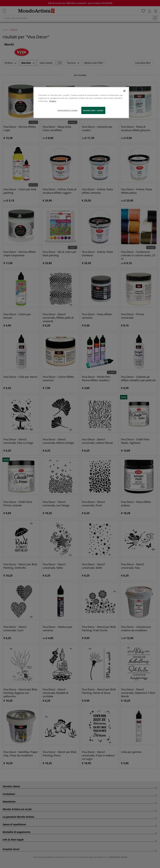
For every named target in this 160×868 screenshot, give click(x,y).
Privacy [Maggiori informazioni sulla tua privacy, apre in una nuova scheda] (53, 101)
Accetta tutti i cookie (93, 110)
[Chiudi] (124, 91)
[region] (81, 103)
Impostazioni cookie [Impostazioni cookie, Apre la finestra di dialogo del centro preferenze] (68, 110)
